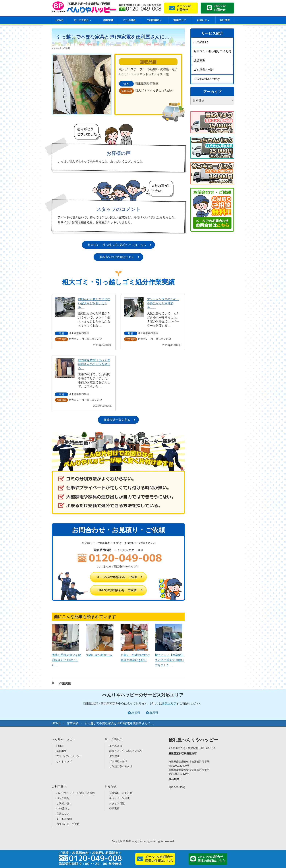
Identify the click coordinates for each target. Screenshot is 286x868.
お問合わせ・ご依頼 (68, 824)
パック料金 (129, 20)
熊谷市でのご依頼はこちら (117, 257)
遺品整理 (199, 60)
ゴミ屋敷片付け (204, 70)
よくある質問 (64, 819)
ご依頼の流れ (64, 803)
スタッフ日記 (117, 803)
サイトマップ (64, 761)
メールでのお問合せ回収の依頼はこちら (159, 859)
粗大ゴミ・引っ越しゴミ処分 (212, 51)
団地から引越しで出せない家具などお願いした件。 (94, 303)
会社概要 (225, 20)
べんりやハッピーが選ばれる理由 (76, 793)
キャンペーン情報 (119, 798)
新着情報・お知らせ (121, 793)
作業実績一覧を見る (117, 420)
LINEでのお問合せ (220, 8)
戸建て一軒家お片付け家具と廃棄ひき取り (135, 655)
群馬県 (154, 713)
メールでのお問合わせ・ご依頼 (117, 577)
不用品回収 (201, 42)
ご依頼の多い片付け (207, 79)
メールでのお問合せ (184, 8)
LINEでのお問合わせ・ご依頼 (117, 590)
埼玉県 (136, 713)
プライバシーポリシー (69, 756)
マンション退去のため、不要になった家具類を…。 (163, 303)
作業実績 (108, 20)
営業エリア (180, 20)
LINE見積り (63, 809)
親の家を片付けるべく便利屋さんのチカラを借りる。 (94, 364)
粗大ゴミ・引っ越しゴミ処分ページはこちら (117, 245)
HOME (59, 20)
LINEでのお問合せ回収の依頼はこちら (211, 859)
